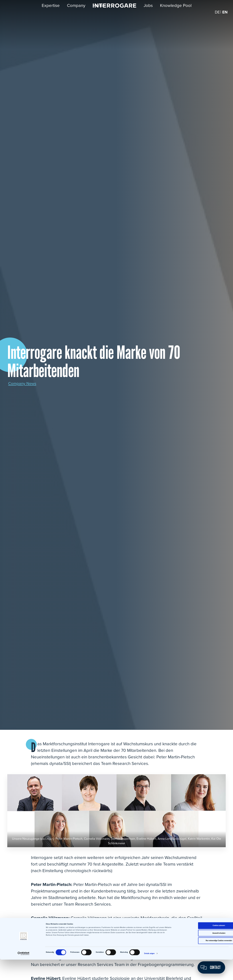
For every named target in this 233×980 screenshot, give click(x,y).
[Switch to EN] (225, 16)
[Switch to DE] (217, 16)
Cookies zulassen (203, 946)
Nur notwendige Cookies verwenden (203, 961)
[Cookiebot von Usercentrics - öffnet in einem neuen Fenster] (24, 974)
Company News (23, 383)
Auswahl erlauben (203, 954)
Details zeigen (149, 974)
